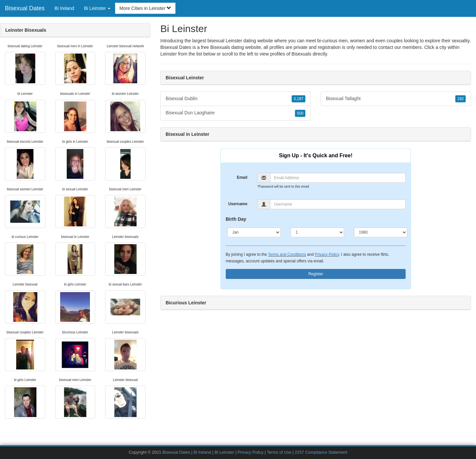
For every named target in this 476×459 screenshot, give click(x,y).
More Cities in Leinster (145, 8)
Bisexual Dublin (236, 99)
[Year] (381, 232)
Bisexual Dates (25, 8)
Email (242, 177)
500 (300, 113)
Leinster (169, 54)
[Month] (254, 232)
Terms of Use (279, 452)
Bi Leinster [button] (97, 8)
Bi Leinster (224, 452)
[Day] (317, 232)
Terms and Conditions (287, 254)
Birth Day (236, 219)
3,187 (298, 99)
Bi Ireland (64, 8)
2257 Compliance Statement (321, 452)
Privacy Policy (327, 254)
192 (460, 99)
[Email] (338, 178)
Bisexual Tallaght (396, 99)
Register (316, 274)
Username (238, 204)
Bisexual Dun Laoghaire (236, 113)
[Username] (338, 204)
